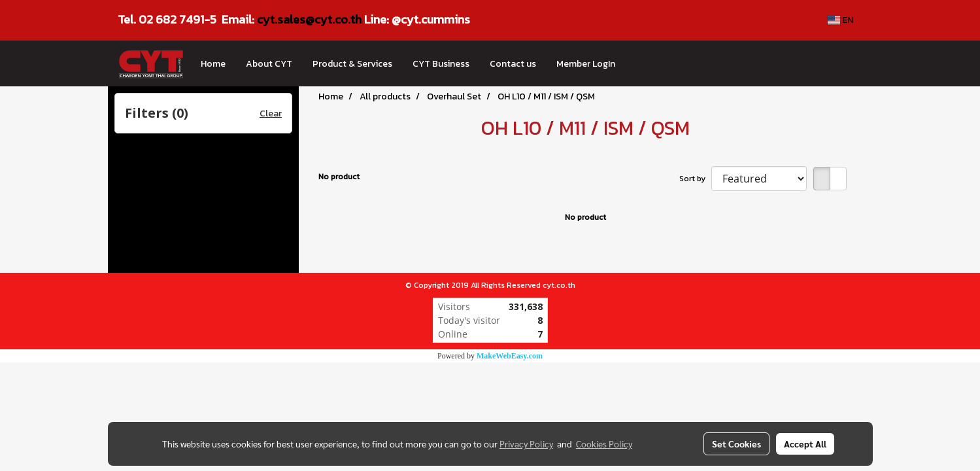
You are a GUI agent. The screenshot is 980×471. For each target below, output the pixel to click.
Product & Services (352, 64)
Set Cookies (736, 444)
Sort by (695, 179)
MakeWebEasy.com (510, 356)
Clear (271, 113)
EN (840, 20)
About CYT (269, 64)
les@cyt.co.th (326, 19)
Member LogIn (586, 64)
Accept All (805, 444)
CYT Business (441, 64)
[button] (637, 63)
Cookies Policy (604, 444)
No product (339, 177)
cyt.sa (273, 19)
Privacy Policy (526, 444)
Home (213, 64)
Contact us (513, 64)
